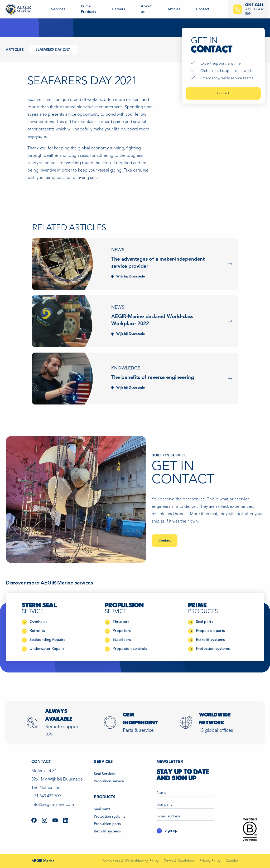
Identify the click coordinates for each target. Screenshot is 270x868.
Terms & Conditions (179, 861)
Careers (118, 9)
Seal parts (102, 809)
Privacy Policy (210, 861)
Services (58, 9)
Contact (203, 9)
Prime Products (88, 9)
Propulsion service (109, 781)
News (118, 250)
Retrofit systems (107, 831)
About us (146, 9)
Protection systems (110, 817)
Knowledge (126, 368)
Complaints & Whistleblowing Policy (130, 861)
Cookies (232, 861)
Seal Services (105, 774)
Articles (174, 9)
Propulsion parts (107, 824)
